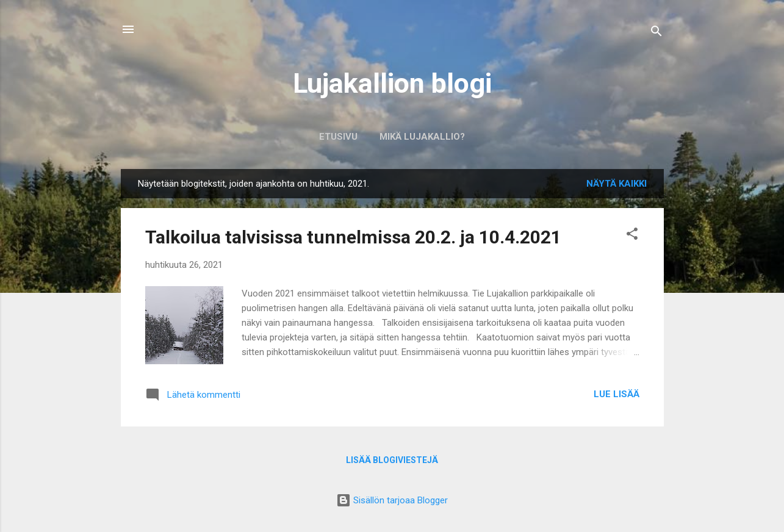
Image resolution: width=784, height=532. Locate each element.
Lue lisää (617, 394)
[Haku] (656, 33)
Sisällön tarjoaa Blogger (392, 500)
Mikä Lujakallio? (422, 137)
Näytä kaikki (617, 184)
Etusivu (338, 137)
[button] (632, 236)
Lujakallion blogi (392, 83)
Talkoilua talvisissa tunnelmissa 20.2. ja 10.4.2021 (353, 237)
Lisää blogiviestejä (392, 460)
